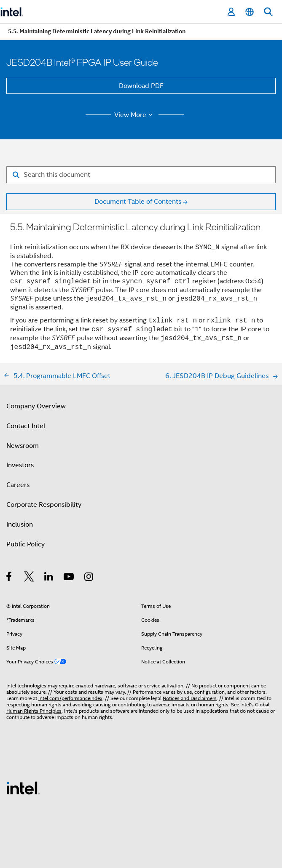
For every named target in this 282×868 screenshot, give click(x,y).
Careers (18, 485)
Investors (20, 465)
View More (135, 115)
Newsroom (23, 446)
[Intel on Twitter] (29, 578)
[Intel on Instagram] (89, 578)
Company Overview (36, 406)
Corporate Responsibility (44, 505)
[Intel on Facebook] (9, 578)
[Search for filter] (141, 175)
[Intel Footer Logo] (23, 788)
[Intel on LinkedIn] (49, 578)
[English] (250, 12)
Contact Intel (26, 426)
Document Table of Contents (138, 202)
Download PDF (141, 86)
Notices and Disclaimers (190, 698)
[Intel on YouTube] (69, 578)
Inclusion (20, 525)
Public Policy (26, 544)
